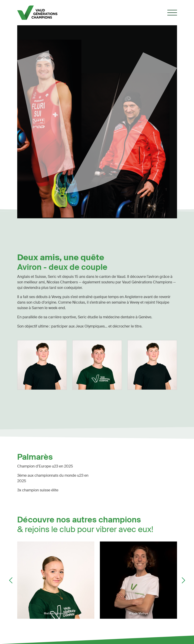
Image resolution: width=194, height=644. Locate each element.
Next (183, 580)
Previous (11, 580)
